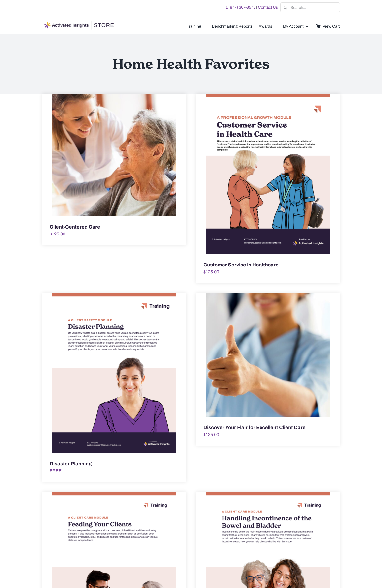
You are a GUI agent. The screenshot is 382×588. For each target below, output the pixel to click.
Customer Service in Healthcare (241, 265)
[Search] (285, 7)
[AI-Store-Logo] (78, 23)
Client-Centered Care (75, 227)
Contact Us (268, 7)
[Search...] (310, 7)
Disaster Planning (71, 464)
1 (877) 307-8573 (241, 7)
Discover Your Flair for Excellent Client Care (255, 427)
